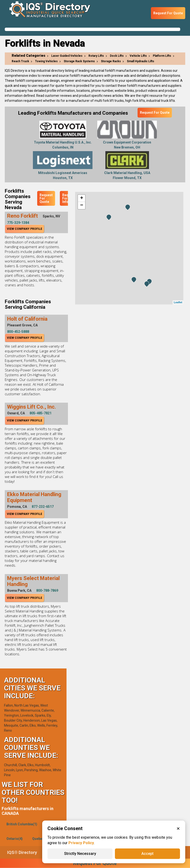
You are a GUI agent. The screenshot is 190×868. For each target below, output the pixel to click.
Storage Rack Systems (79, 61)
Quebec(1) (40, 839)
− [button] (82, 205)
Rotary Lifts (96, 56)
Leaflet (178, 302)
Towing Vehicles (46, 61)
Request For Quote (168, 13)
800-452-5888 (18, 332)
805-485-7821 (41, 413)
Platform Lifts (162, 56)
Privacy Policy (81, 843)
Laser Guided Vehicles (67, 56)
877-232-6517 (43, 507)
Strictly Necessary (80, 854)
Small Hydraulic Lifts (141, 61)
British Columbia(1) (22, 824)
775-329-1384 (18, 223)
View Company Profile (25, 229)
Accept (147, 854)
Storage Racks (111, 61)
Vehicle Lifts (138, 56)
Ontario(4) (15, 839)
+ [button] (82, 198)
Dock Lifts (117, 56)
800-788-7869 (47, 591)
